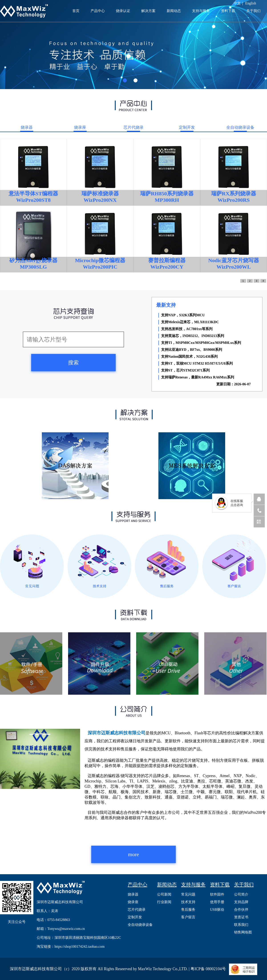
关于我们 (253, 11)
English (251, 3)
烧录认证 (123, 11)
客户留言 (188, 917)
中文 (237, 3)
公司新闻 (164, 894)
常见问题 (188, 894)
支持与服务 (201, 11)
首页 (76, 11)
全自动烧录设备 (240, 127)
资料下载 (228, 11)
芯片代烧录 (133, 127)
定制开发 (187, 127)
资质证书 (241, 917)
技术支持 (188, 902)
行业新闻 (164, 902)
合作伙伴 (241, 910)
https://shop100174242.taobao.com (80, 946)
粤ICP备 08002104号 (208, 969)
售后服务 (188, 910)
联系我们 (241, 925)
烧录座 (80, 127)
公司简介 (241, 894)
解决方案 (148, 11)
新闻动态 (174, 11)
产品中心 (98, 11)
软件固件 (217, 894)
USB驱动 (217, 910)
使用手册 (217, 902)
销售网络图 (243, 932)
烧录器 (27, 127)
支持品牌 (241, 902)
